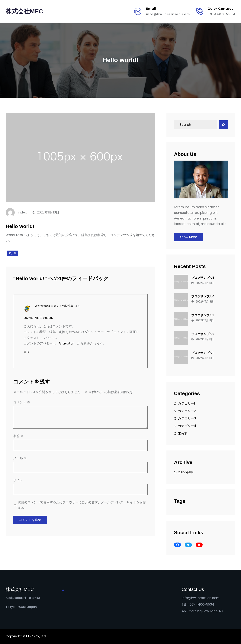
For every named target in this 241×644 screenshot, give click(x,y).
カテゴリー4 (187, 426)
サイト (18, 480)
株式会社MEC (24, 11)
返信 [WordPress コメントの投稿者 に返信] (27, 352)
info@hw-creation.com (168, 14)
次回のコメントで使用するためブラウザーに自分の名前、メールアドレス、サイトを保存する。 (82, 505)
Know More (188, 237)
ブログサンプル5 (203, 278)
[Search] (223, 125)
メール (20, 458)
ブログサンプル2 (203, 334)
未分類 (12, 253)
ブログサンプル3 (203, 315)
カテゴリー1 (186, 403)
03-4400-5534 (221, 14)
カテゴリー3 (187, 418)
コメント (22, 402)
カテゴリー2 (187, 411)
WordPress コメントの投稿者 (54, 306)
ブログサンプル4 (203, 296)
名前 (18, 436)
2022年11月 (186, 472)
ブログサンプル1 (202, 353)
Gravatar (66, 343)
